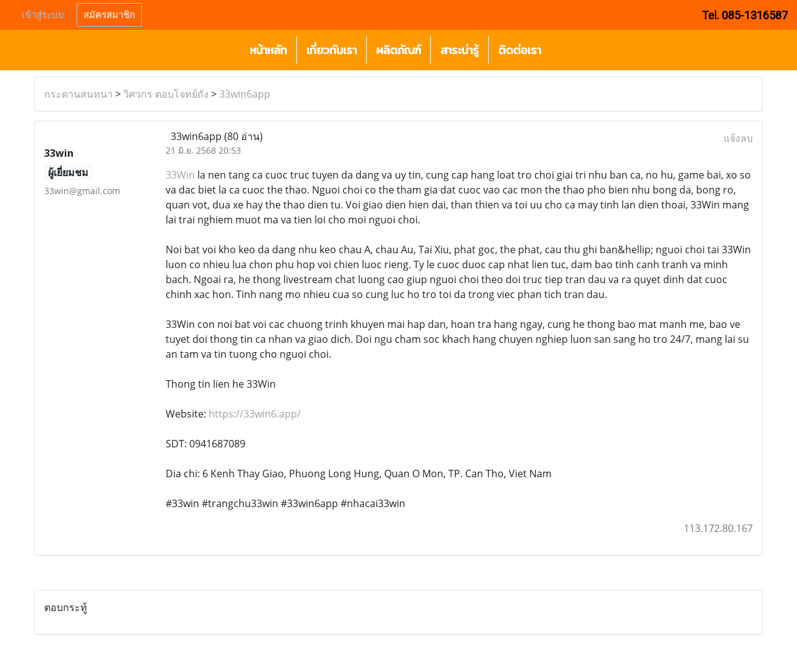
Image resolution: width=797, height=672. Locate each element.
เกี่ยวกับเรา (332, 50)
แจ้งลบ (738, 138)
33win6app (245, 94)
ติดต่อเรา (520, 50)
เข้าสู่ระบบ (43, 15)
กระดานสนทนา (78, 94)
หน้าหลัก (268, 50)
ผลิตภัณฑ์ (398, 50)
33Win (180, 175)
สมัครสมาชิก (109, 15)
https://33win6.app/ (255, 414)
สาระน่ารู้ (460, 50)
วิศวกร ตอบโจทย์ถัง (166, 94)
